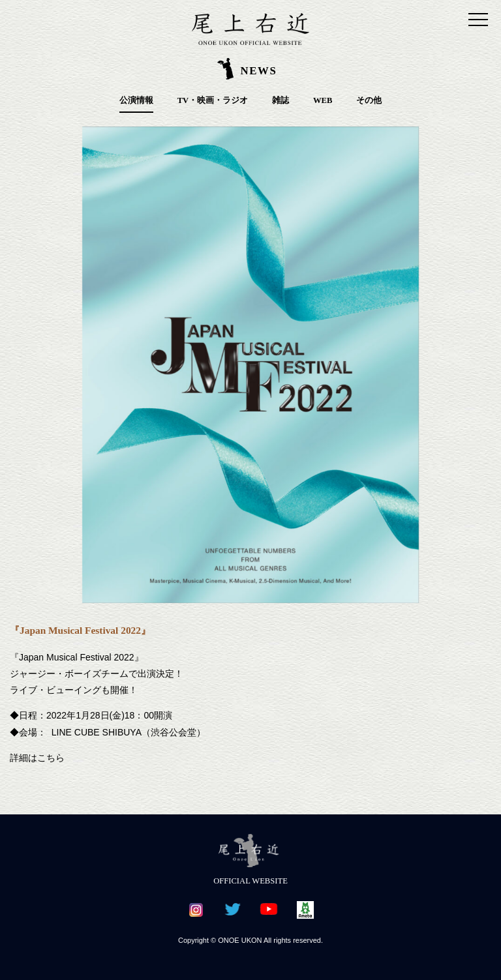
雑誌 (281, 100)
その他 (369, 100)
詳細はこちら (37, 758)
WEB (323, 100)
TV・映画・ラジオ (213, 100)
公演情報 (136, 100)
